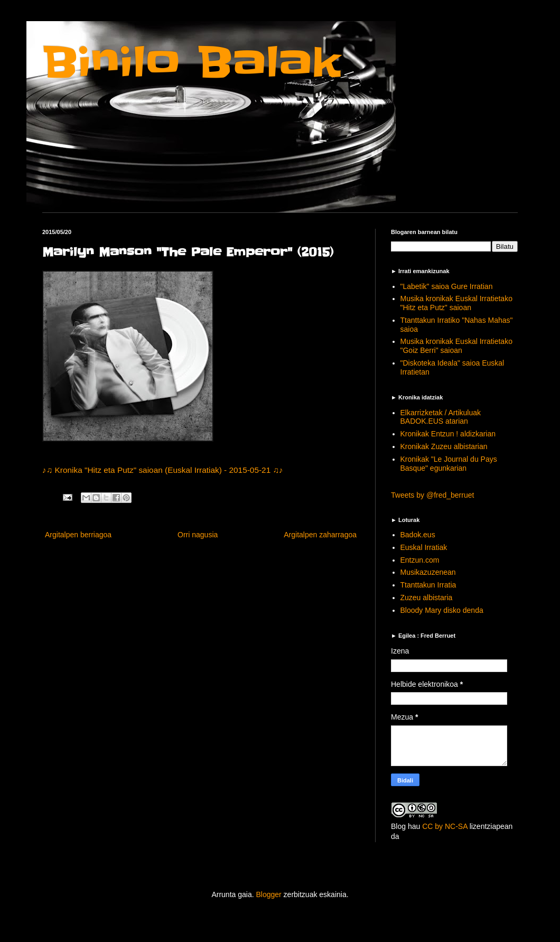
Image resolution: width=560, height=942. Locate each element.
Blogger (268, 894)
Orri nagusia (198, 535)
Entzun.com (420, 560)
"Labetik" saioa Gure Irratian (447, 286)
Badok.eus (418, 535)
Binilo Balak (192, 63)
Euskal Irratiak (424, 547)
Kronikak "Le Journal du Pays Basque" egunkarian (449, 464)
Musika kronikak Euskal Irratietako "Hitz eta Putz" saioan (456, 303)
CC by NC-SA (445, 826)
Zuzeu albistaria (427, 598)
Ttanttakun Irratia (428, 585)
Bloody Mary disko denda (442, 610)
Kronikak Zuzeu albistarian (444, 446)
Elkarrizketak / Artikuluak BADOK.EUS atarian (441, 417)
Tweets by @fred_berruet (432, 495)
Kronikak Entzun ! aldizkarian (448, 434)
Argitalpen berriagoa (78, 535)
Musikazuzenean (428, 572)
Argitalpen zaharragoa (320, 535)
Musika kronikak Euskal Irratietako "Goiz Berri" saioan (456, 346)
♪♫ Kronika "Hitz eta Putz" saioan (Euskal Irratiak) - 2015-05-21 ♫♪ (163, 470)
